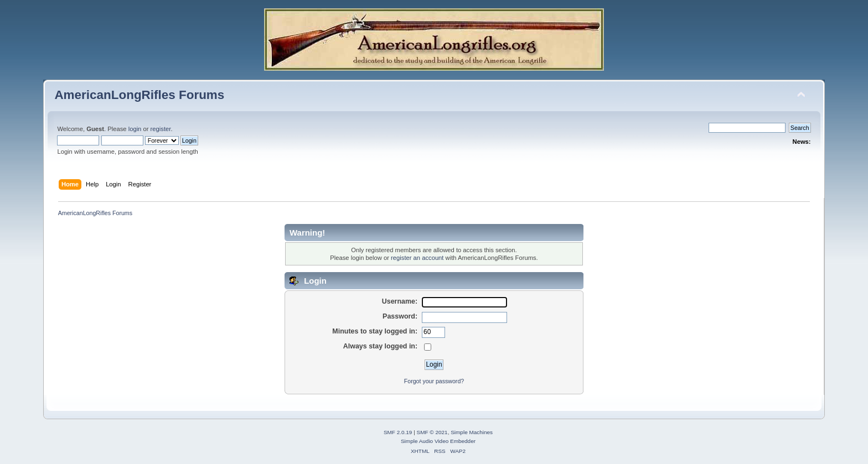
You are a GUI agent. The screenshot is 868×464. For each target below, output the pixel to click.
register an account (417, 258)
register (161, 129)
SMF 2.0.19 (398, 432)
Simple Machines (472, 432)
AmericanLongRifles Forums (139, 95)
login (135, 129)
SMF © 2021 (432, 432)
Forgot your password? (434, 381)
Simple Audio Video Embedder (438, 441)
